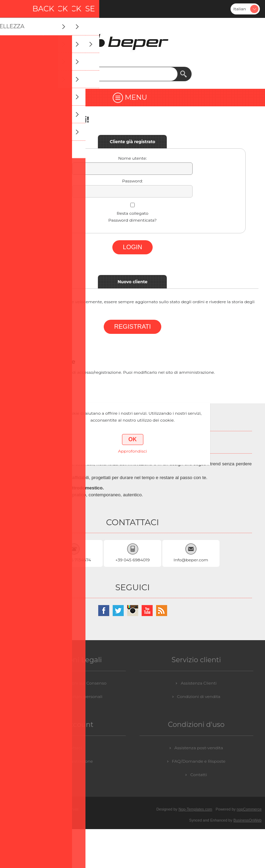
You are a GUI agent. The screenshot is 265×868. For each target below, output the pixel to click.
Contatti (198, 775)
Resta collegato (133, 213)
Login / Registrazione (71, 761)
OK (133, 439)
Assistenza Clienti (198, 683)
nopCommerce (249, 809)
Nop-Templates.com (195, 809)
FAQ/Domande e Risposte (199, 761)
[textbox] (126, 74)
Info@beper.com (191, 560)
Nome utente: (132, 158)
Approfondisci (133, 451)
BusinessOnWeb (247, 820)
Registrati (12, 9)
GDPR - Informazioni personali (71, 696)
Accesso (30, 9)
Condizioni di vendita (199, 696)
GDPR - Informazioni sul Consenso (71, 683)
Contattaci (71, 748)
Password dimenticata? (132, 220)
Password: (132, 181)
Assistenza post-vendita (199, 748)
